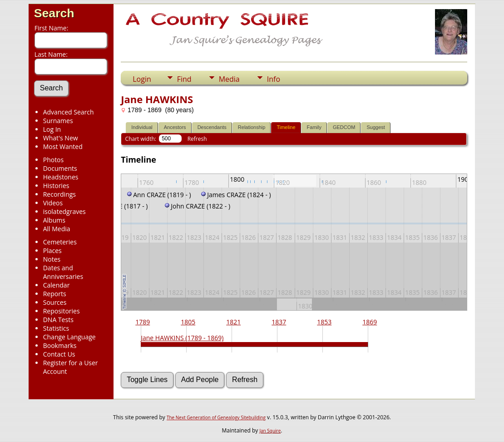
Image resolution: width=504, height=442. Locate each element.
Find (184, 79)
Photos (54, 160)
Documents (60, 168)
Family (314, 127)
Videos (53, 203)
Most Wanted (63, 147)
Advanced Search (69, 112)
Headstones (61, 177)
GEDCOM (344, 127)
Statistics (56, 328)
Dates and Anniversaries (63, 272)
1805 (188, 322)
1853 (324, 322)
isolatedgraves (64, 211)
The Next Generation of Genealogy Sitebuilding (216, 417)
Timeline (286, 127)
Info (274, 79)
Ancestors (175, 127)
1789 (143, 322)
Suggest (376, 127)
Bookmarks (60, 345)
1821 (233, 322)
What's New (61, 138)
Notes (52, 259)
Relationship (252, 127)
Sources (55, 302)
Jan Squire (270, 431)
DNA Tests (58, 320)
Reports (55, 294)
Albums (54, 220)
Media (229, 79)
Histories (56, 186)
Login (142, 79)
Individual (142, 127)
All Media (57, 229)
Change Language (69, 337)
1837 (279, 322)
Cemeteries (60, 242)
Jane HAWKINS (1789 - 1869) (182, 338)
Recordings (59, 194)
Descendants (212, 127)
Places (52, 251)
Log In (52, 129)
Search (54, 13)
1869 (370, 322)
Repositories (62, 311)
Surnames (58, 121)
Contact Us (59, 354)
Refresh (197, 139)
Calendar (57, 285)
